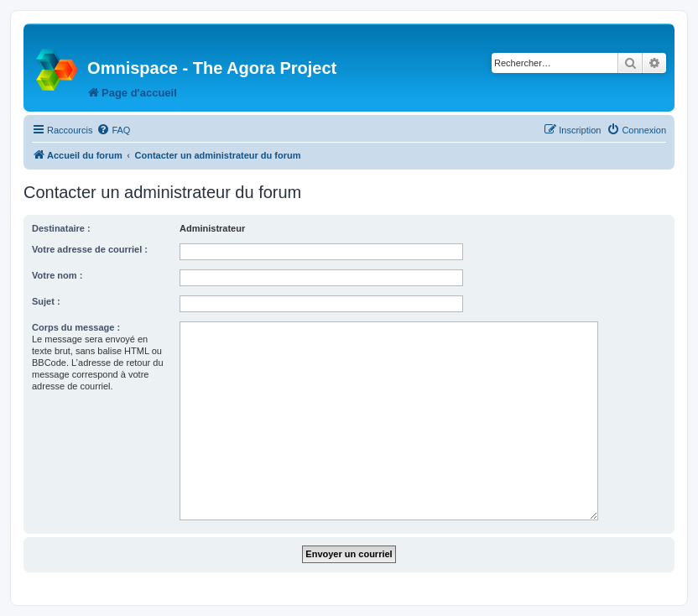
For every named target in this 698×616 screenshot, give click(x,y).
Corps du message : (76, 327)
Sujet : (46, 301)
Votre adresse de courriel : (90, 249)
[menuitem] (113, 130)
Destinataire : (61, 228)
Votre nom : (57, 275)
